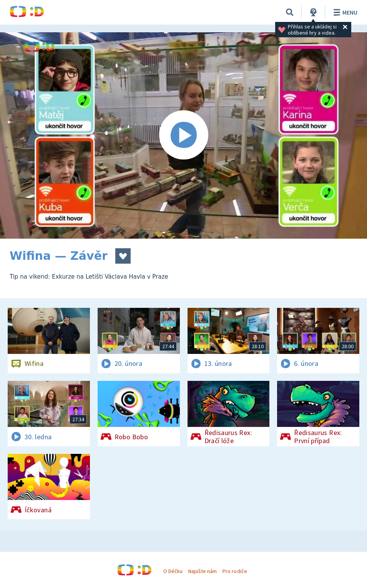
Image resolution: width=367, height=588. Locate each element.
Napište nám (203, 571)
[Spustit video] (183, 135)
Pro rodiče (235, 571)
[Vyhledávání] (290, 12)
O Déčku (173, 571)
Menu (344, 12)
